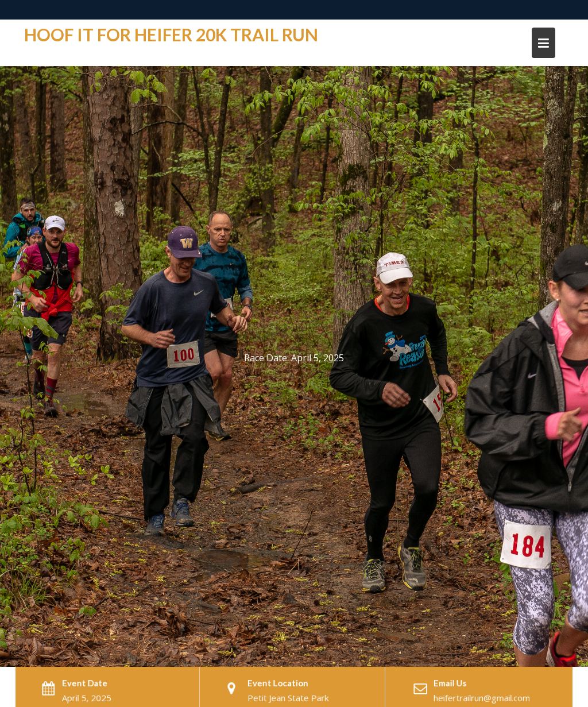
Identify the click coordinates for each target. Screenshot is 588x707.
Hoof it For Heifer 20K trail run (171, 34)
